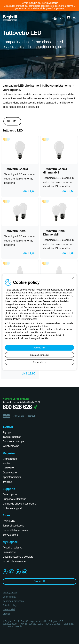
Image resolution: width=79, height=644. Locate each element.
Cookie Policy (12, 319)
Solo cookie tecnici (39, 355)
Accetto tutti (39, 348)
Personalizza (39, 362)
